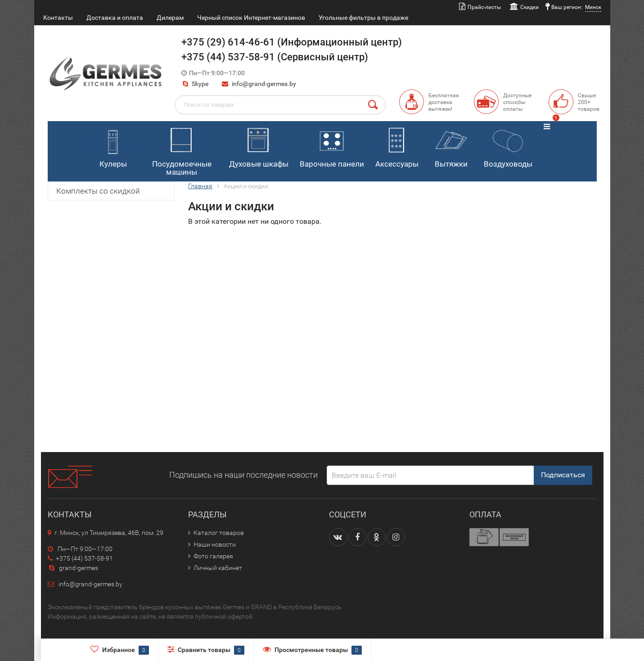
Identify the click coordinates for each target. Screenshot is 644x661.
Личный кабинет (218, 568)
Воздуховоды (508, 145)
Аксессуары (397, 145)
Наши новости (215, 544)
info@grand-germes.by (264, 84)
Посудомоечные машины (182, 150)
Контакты (58, 18)
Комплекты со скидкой (98, 191)
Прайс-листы (484, 7)
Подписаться (563, 475)
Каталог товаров (219, 533)
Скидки (529, 7)
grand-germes (73, 568)
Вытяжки (451, 145)
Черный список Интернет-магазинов (251, 18)
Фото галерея (213, 556)
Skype (195, 84)
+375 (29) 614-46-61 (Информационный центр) (292, 42)
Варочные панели (332, 145)
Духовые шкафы (259, 145)
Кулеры (113, 145)
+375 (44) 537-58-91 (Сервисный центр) (275, 57)
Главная (200, 186)
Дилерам (170, 18)
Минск (593, 7)
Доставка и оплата (115, 18)
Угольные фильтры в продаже (363, 18)
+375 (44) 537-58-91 (80, 558)
